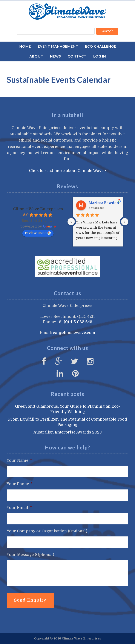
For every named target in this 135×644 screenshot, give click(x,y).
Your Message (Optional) (30, 555)
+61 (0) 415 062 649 (75, 322)
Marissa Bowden (104, 203)
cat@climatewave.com (74, 333)
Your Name (19, 460)
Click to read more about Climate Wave (67, 171)
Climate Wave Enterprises (67, 12)
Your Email (19, 508)
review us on (38, 233)
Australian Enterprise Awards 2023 (68, 432)
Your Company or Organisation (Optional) (47, 531)
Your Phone (20, 484)
